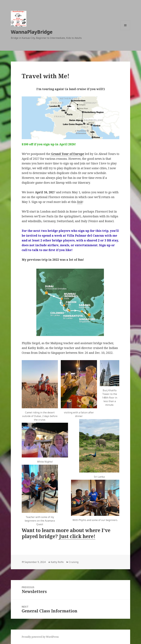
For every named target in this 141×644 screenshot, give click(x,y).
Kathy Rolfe (57, 562)
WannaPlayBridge (32, 32)
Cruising (74, 562)
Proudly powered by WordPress (40, 637)
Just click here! (77, 536)
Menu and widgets (125, 30)
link (80, 202)
